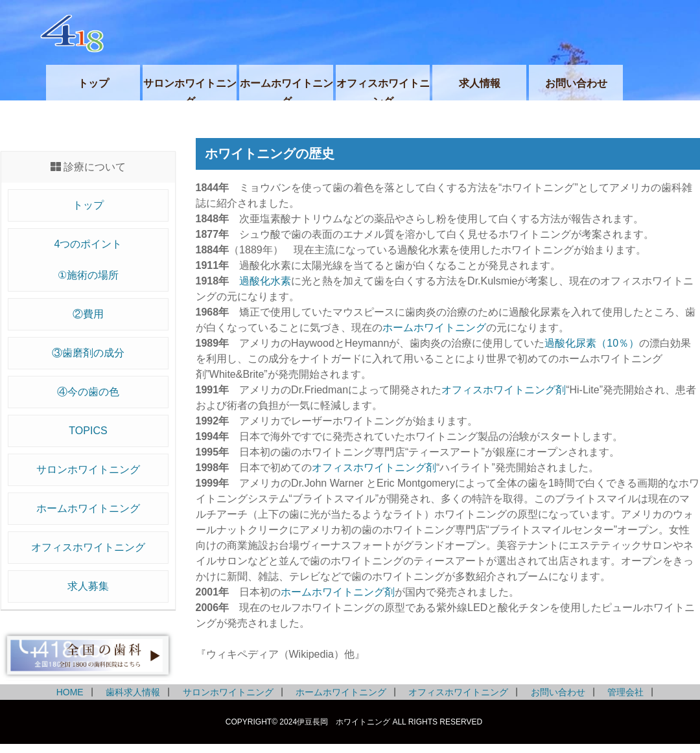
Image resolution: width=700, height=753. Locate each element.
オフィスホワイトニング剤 (504, 390)
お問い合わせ (558, 692)
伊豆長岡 (360, 33)
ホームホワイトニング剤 (338, 592)
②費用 (88, 314)
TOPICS (88, 431)
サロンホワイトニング (88, 469)
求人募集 (88, 586)
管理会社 (625, 692)
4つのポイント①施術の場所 (88, 260)
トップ (88, 205)
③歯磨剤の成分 (88, 353)
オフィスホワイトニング (88, 547)
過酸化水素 (265, 281)
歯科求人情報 (133, 692)
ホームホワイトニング (88, 508)
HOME (70, 692)
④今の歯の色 (88, 392)
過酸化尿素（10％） (592, 343)
